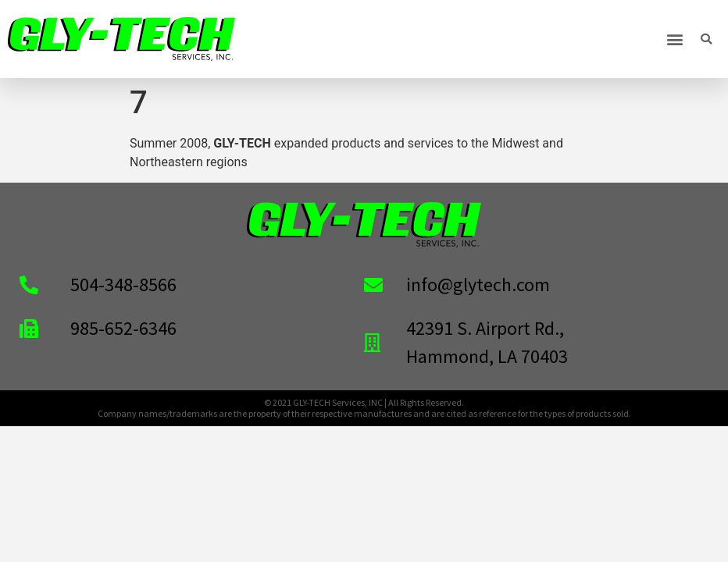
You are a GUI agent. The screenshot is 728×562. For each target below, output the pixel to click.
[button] (675, 39)
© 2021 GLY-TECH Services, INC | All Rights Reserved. (364, 402)
